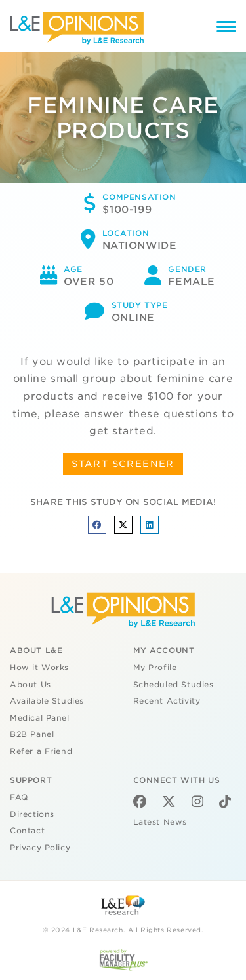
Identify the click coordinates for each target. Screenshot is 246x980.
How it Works (39, 668)
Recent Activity (167, 701)
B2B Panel (32, 734)
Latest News (160, 822)
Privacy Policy (40, 848)
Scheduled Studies (174, 685)
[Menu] (226, 28)
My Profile (155, 668)
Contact (27, 831)
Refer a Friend (41, 751)
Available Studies (47, 701)
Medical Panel (40, 718)
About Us (31, 685)
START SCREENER (123, 464)
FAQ (19, 797)
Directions (32, 814)
